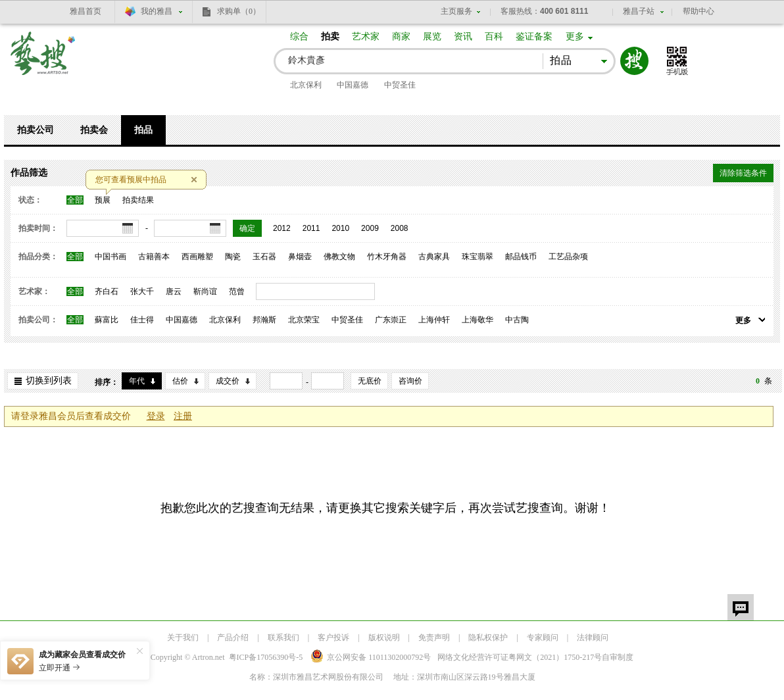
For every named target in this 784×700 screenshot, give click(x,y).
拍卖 (330, 37)
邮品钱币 (521, 257)
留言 (741, 607)
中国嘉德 (353, 85)
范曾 (237, 291)
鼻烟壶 (300, 257)
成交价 (228, 381)
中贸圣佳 (400, 85)
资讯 (463, 37)
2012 (282, 228)
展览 (432, 37)
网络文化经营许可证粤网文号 (520, 657)
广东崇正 (391, 320)
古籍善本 (154, 257)
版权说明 (384, 637)
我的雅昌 (157, 11)
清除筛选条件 (743, 173)
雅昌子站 (639, 11)
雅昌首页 (86, 11)
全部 (75, 200)
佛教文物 (339, 257)
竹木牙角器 (387, 257)
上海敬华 (478, 320)
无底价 (370, 381)
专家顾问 (543, 637)
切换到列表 (49, 381)
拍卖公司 (36, 130)
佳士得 (142, 320)
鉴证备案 (534, 37)
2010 (340, 228)
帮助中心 (698, 11)
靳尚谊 (205, 291)
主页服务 (456, 11)
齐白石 (107, 291)
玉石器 (264, 257)
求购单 (239, 11)
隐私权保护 (488, 637)
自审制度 (618, 657)
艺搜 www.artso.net (43, 62)
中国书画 (110, 257)
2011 (311, 228)
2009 (370, 228)
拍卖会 (94, 130)
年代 (137, 381)
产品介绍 (233, 637)
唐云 (174, 291)
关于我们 (183, 637)
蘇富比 (107, 320)
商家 (401, 37)
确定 (247, 228)
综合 (299, 37)
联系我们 (283, 637)
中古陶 (517, 320)
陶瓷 (233, 257)
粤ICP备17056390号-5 (266, 657)
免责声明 (434, 637)
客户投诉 (333, 637)
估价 (180, 381)
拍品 (143, 130)
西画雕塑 (197, 257)
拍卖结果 (138, 200)
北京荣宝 (304, 320)
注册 (183, 416)
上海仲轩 (434, 320)
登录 (156, 416)
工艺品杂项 (568, 257)
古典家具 (434, 257)
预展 (103, 200)
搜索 (634, 61)
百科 (494, 37)
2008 (400, 228)
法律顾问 (593, 637)
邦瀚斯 (264, 320)
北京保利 (306, 85)
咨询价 (410, 381)
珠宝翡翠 (478, 257)
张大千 (142, 291)
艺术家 (366, 37)
